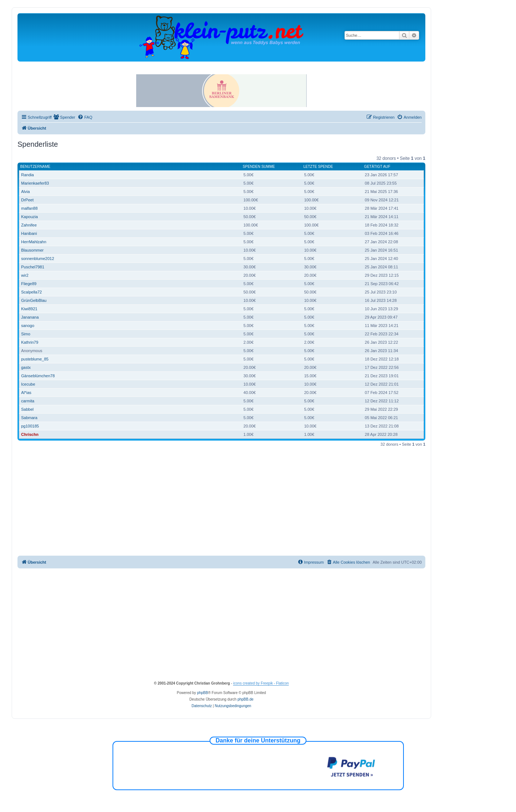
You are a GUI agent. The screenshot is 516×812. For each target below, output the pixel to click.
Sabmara (29, 418)
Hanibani (29, 233)
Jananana (30, 317)
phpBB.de (245, 699)
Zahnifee (29, 225)
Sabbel (27, 409)
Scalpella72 (31, 292)
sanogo (28, 326)
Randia (27, 175)
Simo (26, 334)
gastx (26, 367)
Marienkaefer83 (35, 183)
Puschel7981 (33, 267)
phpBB (202, 693)
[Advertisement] (227, 501)
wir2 (25, 275)
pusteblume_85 (35, 359)
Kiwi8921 (29, 309)
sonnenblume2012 (38, 259)
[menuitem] (64, 117)
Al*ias (26, 393)
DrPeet (27, 200)
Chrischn (30, 434)
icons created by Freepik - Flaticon (261, 683)
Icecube (28, 384)
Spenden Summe (259, 167)
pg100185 (30, 426)
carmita (28, 401)
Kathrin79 (30, 342)
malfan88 (29, 208)
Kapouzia (29, 217)
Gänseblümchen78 (38, 376)
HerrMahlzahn (34, 242)
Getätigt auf (377, 167)
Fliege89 (29, 284)
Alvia (25, 192)
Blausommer (32, 250)
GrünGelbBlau (34, 300)
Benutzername (36, 167)
